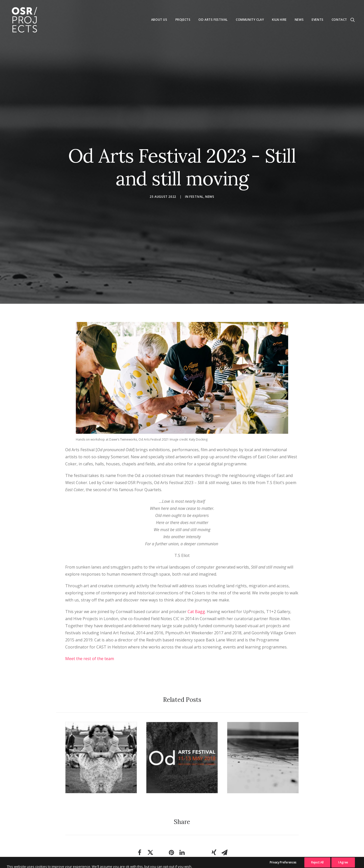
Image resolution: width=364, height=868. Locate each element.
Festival (196, 181)
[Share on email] (224, 822)
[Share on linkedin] (182, 822)
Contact (339, 20)
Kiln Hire (279, 20)
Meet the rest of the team (90, 628)
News (299, 20)
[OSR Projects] (24, 20)
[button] (353, 20)
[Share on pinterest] (171, 822)
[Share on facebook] (140, 822)
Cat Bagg (196, 581)
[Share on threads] (161, 820)
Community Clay (250, 20)
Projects (183, 20)
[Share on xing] (214, 822)
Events (318, 20)
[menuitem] (159, 20)
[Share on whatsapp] (193, 820)
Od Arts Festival (213, 20)
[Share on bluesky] (203, 820)
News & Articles (182, 857)
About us (159, 20)
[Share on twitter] (150, 822)
